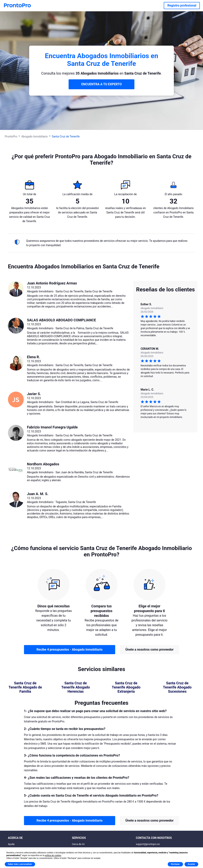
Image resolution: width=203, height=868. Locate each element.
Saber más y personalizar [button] (20, 864)
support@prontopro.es (148, 844)
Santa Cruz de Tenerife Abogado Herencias (76, 687)
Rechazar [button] (175, 864)
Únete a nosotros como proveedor (149, 650)
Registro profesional (182, 5)
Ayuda (11, 844)
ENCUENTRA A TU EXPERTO (101, 84)
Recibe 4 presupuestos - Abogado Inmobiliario (69, 650)
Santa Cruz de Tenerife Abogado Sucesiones (177, 687)
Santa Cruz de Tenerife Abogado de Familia (25, 687)
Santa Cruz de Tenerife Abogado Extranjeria (126, 687)
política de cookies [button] (53, 855)
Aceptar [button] (191, 864)
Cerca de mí (78, 844)
